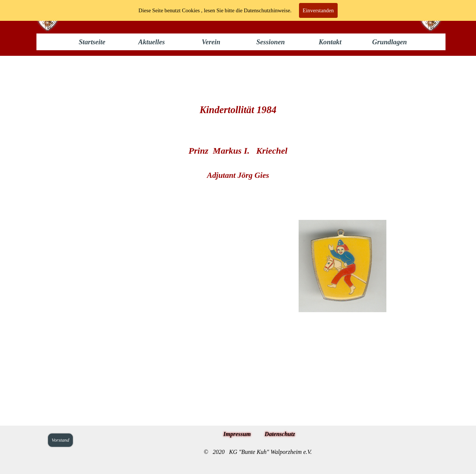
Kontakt (330, 42)
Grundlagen (390, 42)
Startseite (92, 42)
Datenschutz (280, 434)
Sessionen (271, 42)
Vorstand (60, 440)
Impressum (237, 434)
